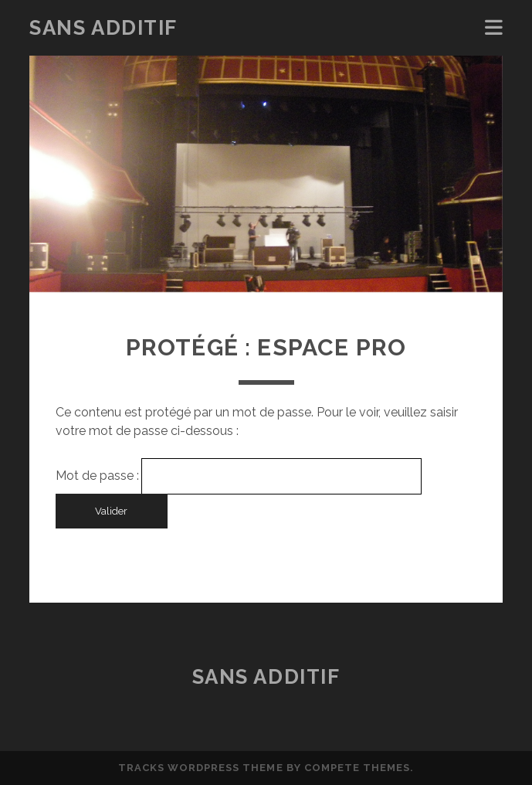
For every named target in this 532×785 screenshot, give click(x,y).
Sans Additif (103, 28)
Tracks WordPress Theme (201, 768)
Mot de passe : (238, 476)
